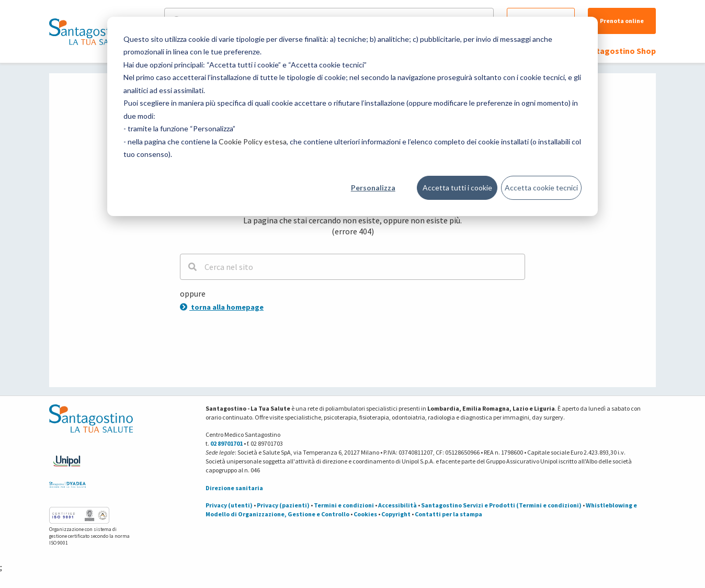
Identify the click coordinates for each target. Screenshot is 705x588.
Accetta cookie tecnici (541, 188)
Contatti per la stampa (448, 514)
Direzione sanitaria (234, 488)
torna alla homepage (222, 307)
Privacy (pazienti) (283, 505)
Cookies (365, 514)
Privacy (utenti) (229, 505)
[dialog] (352, 116)
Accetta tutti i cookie (457, 188)
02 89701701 (226, 443)
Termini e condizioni (344, 505)
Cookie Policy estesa (253, 142)
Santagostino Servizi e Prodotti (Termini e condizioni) (501, 505)
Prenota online (622, 21)
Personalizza (373, 188)
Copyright (396, 514)
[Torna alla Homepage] (88, 31)
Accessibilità (397, 505)
